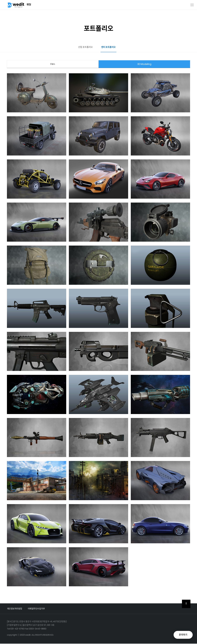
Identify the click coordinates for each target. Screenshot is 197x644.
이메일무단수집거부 (36, 609)
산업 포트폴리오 (85, 47)
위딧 (24, 6)
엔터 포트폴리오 (109, 47)
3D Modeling (144, 64)
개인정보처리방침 (15, 609)
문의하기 (183, 635)
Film (53, 64)
